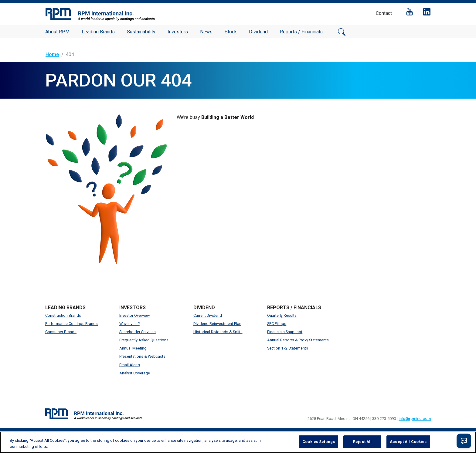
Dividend (258, 32)
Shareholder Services (138, 332)
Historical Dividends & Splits (218, 332)
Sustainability (141, 32)
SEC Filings (277, 324)
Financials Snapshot (285, 332)
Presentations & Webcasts (142, 356)
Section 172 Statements (288, 348)
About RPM (57, 32)
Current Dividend (208, 315)
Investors (178, 32)
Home (52, 54)
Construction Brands (63, 315)
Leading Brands (98, 32)
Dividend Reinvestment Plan (217, 324)
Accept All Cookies (408, 442)
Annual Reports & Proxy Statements (298, 340)
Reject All (362, 442)
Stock (231, 32)
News (206, 32)
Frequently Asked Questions (144, 340)
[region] (238, 442)
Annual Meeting (133, 348)
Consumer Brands (61, 332)
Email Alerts (130, 365)
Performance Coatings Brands (71, 324)
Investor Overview (135, 315)
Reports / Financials (301, 32)
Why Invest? (129, 324)
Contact (384, 13)
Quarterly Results (282, 315)
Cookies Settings (319, 442)
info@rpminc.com (415, 419)
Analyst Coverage (135, 373)
